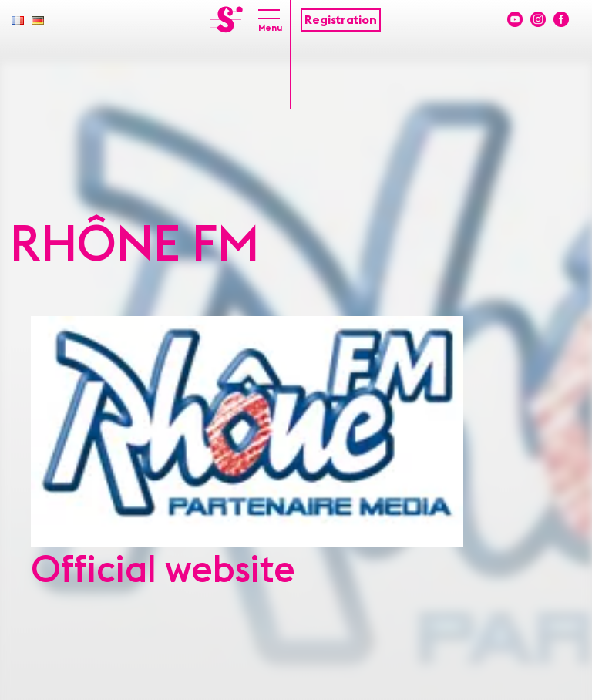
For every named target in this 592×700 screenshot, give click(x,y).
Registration (341, 20)
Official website (163, 570)
